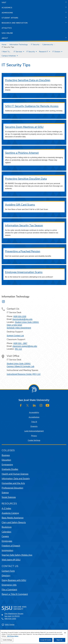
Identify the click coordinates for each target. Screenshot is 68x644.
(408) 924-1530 (20, 316)
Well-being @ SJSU (11, 560)
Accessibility (34, 413)
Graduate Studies (10, 469)
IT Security (35, 45)
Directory (6, 575)
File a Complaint (9, 590)
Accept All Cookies (46, 640)
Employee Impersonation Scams (24, 272)
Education (6, 460)
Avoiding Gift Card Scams (20, 205)
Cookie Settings (34, 440)
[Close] (65, 633)
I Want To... (6, 52)
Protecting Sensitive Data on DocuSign (28, 80)
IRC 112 (18, 349)
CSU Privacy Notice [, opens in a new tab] (13, 636)
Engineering (7, 465)
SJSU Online (7, 33)
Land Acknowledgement (34, 431)
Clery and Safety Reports (14, 522)
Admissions (7, 13)
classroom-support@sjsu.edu (25, 346)
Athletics (7, 28)
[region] (34, 637)
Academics (7, 8)
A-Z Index (6, 508)
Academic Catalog (10, 513)
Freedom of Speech (11, 546)
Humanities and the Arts (13, 483)
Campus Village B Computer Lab (21, 366)
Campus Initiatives (9, 56)
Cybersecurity (48, 45)
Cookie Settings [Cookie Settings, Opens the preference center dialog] (7, 640)
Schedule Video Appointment (19, 328)
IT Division (56, 52)
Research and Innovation (15, 23)
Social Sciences (9, 497)
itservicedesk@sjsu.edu (22, 319)
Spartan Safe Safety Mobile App (17, 555)
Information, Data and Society (16, 478)
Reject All (59, 640)
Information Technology (19, 45)
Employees (7, 541)
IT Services (18, 52)
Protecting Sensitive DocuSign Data (26, 179)
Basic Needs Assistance (13, 518)
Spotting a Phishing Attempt (22, 153)
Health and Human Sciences (15, 474)
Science (5, 493)
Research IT (44, 52)
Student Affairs (10, 18)
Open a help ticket (14, 325)
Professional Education (12, 488)
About (5, 38)
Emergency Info (9, 585)
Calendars (6, 532)
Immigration (7, 550)
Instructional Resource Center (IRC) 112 (24, 374)
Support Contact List (15, 336)
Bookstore (7, 527)
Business (6, 455)
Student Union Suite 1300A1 (27, 322)
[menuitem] (6, 52)
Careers (5, 536)
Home (4, 45)
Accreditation (34, 417)
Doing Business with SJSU (14, 580)
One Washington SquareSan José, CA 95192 (14, 615)
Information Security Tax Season (24, 225)
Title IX (34, 422)
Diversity (34, 426)
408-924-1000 (10, 619)
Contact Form (8, 571)
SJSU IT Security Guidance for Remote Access (32, 106)
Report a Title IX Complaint (15, 594)
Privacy (34, 436)
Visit (4, 3)
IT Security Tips (8, 47)
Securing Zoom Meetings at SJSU (24, 127)
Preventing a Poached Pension (23, 251)
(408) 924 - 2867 (20, 343)
